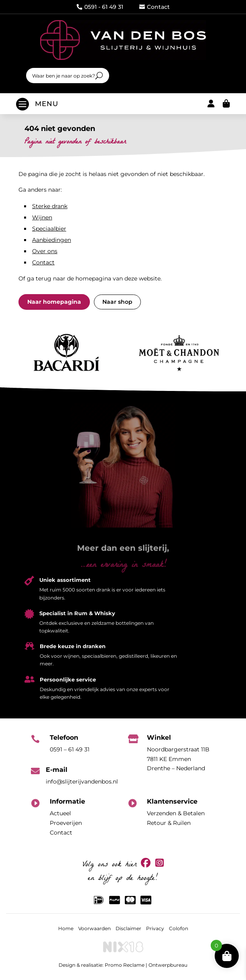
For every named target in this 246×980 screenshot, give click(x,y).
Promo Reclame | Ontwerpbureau (146, 965)
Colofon (179, 928)
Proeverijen (66, 823)
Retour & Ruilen (169, 823)
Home (66, 928)
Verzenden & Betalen (176, 813)
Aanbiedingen (52, 240)
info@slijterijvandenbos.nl (82, 782)
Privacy (155, 928)
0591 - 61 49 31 (100, 7)
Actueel (60, 813)
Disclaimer (128, 928)
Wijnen (42, 217)
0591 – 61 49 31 (70, 749)
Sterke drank (50, 206)
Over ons (45, 251)
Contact (155, 7)
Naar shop (117, 302)
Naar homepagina (54, 302)
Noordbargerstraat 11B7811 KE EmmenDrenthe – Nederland (178, 759)
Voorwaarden (95, 928)
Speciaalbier (49, 229)
